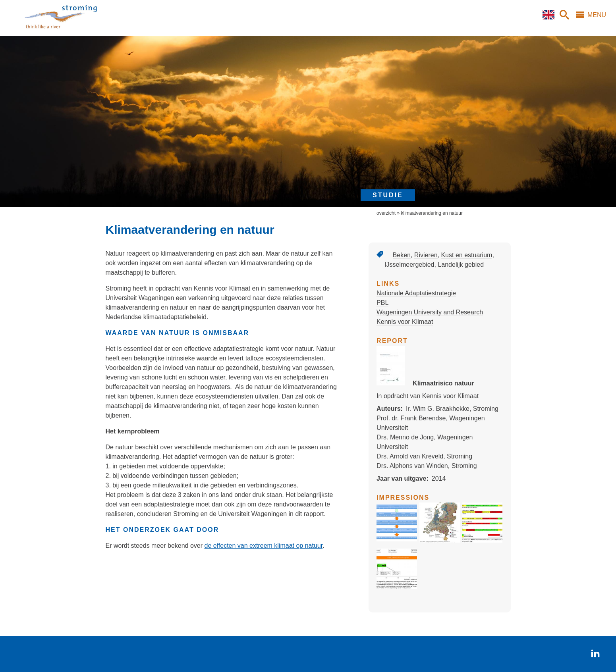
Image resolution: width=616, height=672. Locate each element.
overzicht (386, 213)
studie (388, 195)
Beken (402, 255)
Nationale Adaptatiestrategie (416, 293)
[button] (397, 540)
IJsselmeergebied (409, 265)
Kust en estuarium (466, 255)
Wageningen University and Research (430, 312)
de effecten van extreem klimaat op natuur (264, 546)
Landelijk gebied (461, 265)
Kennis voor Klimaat (405, 322)
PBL (382, 303)
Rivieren (426, 255)
